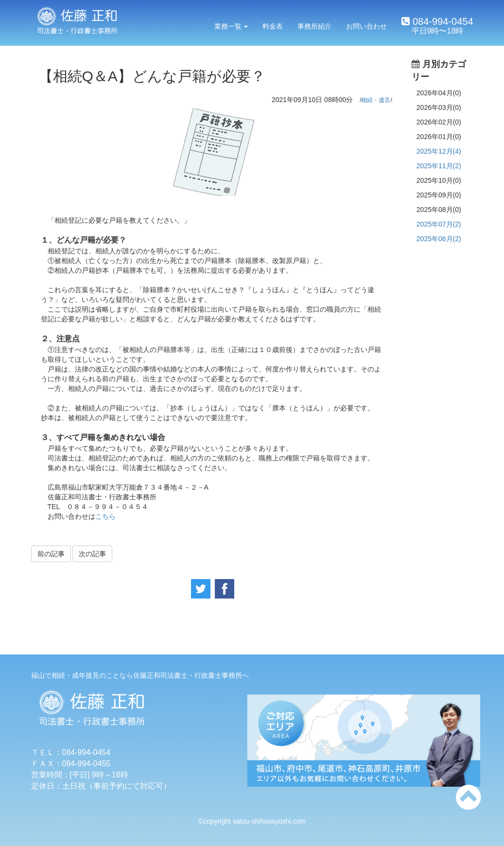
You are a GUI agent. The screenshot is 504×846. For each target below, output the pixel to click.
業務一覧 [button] (231, 26)
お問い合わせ (366, 26)
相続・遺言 (376, 100)
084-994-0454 (441, 21)
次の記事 (92, 554)
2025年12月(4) (439, 151)
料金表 (273, 26)
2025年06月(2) (439, 239)
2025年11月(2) (439, 166)
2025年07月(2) (439, 224)
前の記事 (51, 554)
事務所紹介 (314, 26)
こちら (105, 516)
